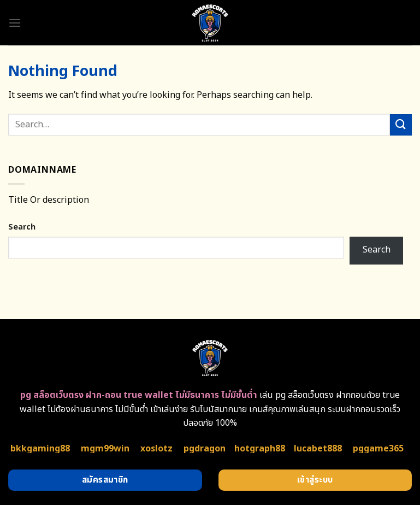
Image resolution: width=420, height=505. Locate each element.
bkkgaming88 (40, 449)
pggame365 (378, 449)
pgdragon (205, 449)
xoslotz (156, 449)
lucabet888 (318, 449)
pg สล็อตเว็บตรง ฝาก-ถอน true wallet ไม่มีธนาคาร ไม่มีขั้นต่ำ (139, 395)
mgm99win (105, 449)
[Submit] (401, 125)
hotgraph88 (260, 449)
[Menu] (15, 23)
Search (22, 227)
